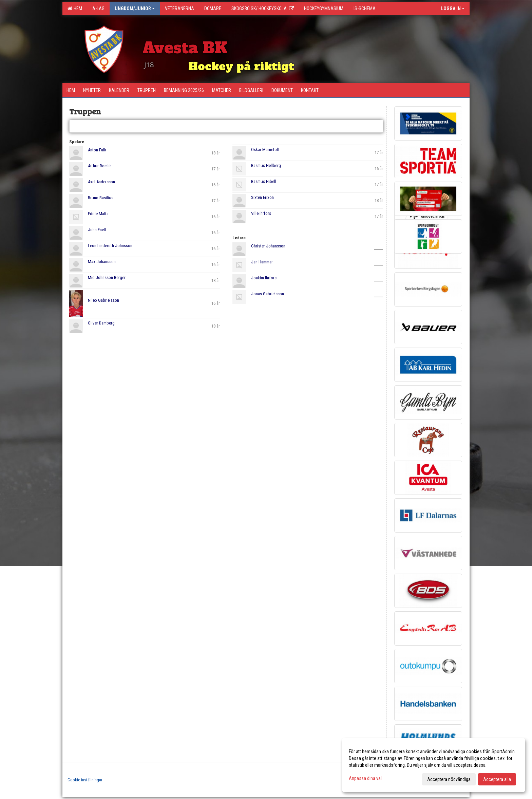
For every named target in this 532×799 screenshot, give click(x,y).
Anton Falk (97, 150)
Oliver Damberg (101, 323)
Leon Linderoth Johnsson (110, 246)
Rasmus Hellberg (266, 165)
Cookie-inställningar (85, 780)
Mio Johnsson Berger (107, 277)
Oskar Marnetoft (265, 150)
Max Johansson (102, 262)
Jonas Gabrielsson (268, 294)
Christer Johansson (268, 246)
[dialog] (434, 765)
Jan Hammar (262, 262)
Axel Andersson (101, 182)
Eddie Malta (98, 214)
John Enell (97, 230)
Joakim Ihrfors (264, 278)
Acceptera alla (497, 779)
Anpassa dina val (365, 778)
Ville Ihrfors (261, 213)
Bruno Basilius (101, 198)
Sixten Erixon (262, 197)
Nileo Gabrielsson (103, 300)
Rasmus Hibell (264, 181)
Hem (75, 8)
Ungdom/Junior (135, 8)
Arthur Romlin (100, 166)
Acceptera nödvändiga (449, 779)
